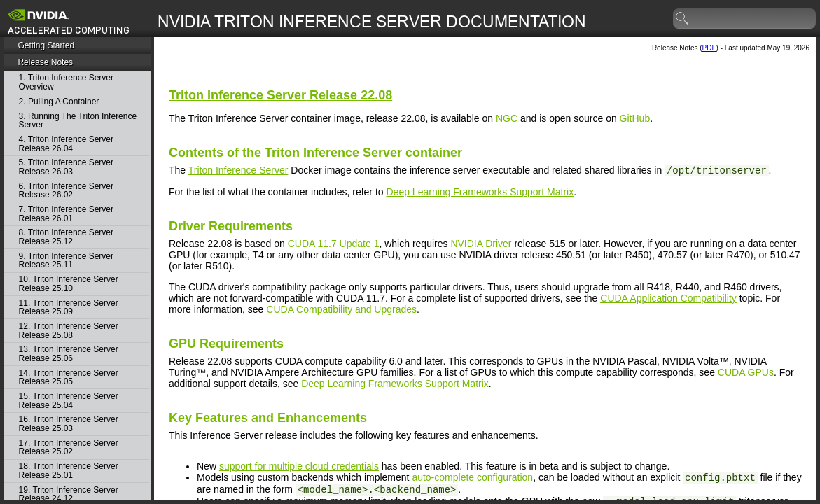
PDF (709, 48)
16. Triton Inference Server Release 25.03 (69, 424)
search (683, 19)
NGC (507, 118)
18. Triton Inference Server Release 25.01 (69, 471)
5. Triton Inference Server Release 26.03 (66, 167)
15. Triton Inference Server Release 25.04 (69, 401)
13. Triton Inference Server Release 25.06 (69, 354)
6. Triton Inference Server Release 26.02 (66, 191)
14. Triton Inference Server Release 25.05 (69, 378)
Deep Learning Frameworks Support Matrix (480, 192)
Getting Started (46, 45)
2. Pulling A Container (59, 102)
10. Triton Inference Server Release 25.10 (69, 284)
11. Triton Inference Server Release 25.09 (69, 308)
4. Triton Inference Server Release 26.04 (66, 144)
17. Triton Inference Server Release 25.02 (69, 448)
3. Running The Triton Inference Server (78, 121)
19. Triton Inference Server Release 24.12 (69, 495)
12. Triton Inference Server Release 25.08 (69, 331)
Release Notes (45, 62)
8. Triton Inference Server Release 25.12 (66, 237)
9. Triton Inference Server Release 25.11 (66, 261)
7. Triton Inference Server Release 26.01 (66, 214)
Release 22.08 (280, 95)
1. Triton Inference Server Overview (66, 82)
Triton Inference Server (238, 170)
